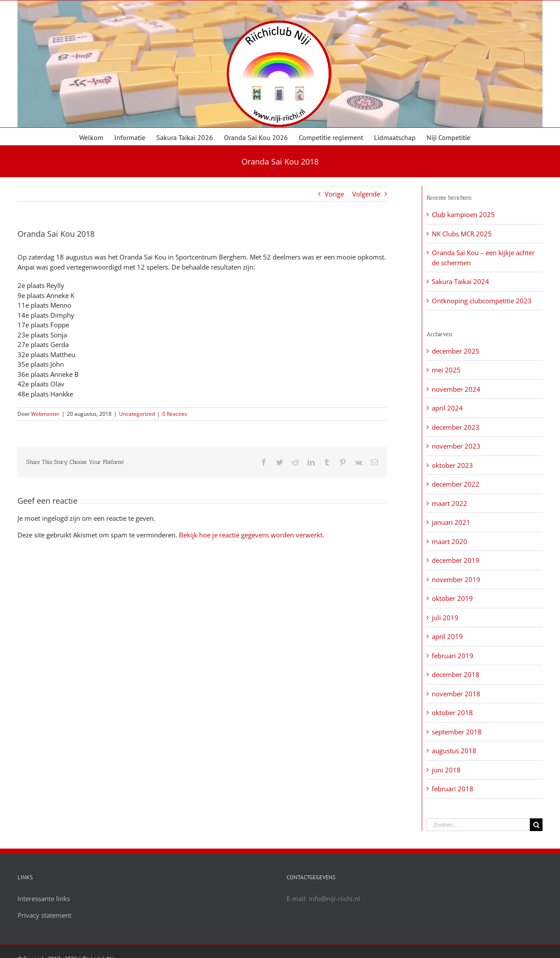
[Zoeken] (536, 825)
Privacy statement (44, 915)
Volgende (366, 194)
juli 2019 (445, 618)
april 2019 (447, 636)
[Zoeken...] (478, 825)
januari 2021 (451, 522)
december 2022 (456, 484)
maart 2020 (450, 541)
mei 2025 (446, 370)
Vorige (334, 194)
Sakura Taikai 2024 (460, 281)
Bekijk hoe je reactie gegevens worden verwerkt (251, 535)
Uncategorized (137, 414)
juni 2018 (446, 770)
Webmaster (45, 414)
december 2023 (456, 427)
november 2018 (456, 694)
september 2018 (457, 732)
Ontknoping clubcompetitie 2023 (482, 301)
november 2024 (456, 389)
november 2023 (456, 446)
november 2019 (456, 579)
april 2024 (447, 408)
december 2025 (456, 351)
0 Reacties (175, 414)
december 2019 (456, 560)
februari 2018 (453, 789)
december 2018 (456, 674)
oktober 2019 (452, 598)
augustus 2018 (454, 751)
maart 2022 (450, 503)
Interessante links (44, 898)
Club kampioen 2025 (463, 214)
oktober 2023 (452, 465)
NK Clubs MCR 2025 (462, 234)
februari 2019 (453, 656)
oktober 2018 (452, 712)
